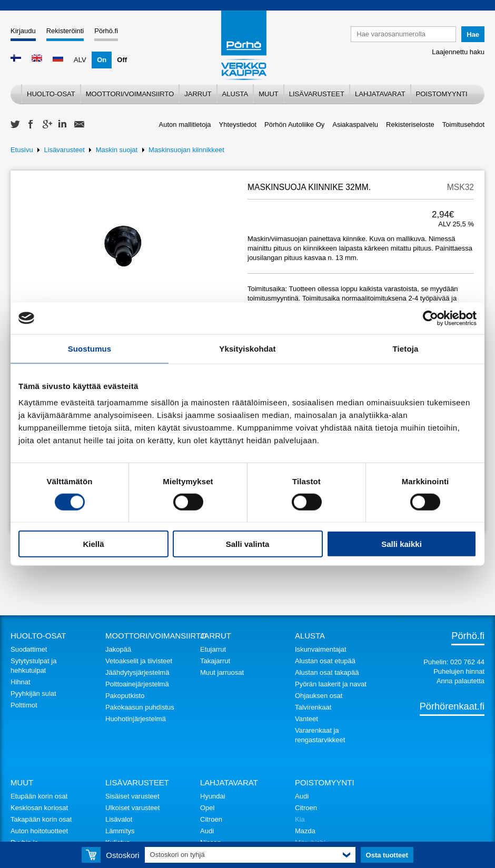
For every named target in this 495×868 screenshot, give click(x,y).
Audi (207, 831)
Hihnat (21, 682)
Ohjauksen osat (319, 696)
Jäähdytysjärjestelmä (137, 672)
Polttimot (24, 705)
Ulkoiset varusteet (132, 808)
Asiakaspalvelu (355, 124)
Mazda (305, 831)
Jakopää (118, 649)
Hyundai (213, 796)
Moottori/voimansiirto (130, 94)
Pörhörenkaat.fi (452, 706)
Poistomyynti (442, 94)
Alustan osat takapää (327, 672)
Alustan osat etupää (325, 661)
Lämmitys (120, 831)
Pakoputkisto (125, 696)
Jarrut (198, 94)
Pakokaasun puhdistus (140, 707)
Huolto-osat (51, 94)
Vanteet (306, 719)
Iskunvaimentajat (321, 649)
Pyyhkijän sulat (33, 694)
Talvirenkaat (313, 707)
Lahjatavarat (380, 94)
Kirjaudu (23, 31)
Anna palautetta (461, 681)
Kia (300, 819)
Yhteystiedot (238, 124)
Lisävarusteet (317, 94)
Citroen (211, 819)
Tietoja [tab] (406, 348)
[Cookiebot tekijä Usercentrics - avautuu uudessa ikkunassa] (430, 318)
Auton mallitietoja (185, 124)
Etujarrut (213, 649)
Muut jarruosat (222, 672)
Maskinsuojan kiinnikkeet (186, 150)
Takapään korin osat (41, 819)
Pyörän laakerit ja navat (331, 684)
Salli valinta (248, 544)
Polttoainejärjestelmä (137, 684)
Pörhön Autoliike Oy (294, 124)
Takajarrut (215, 661)
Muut (269, 94)
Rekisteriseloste (410, 124)
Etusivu (22, 150)
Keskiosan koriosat (39, 808)
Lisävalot (119, 819)
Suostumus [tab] (90, 348)
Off (122, 60)
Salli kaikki (402, 544)
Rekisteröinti (65, 31)
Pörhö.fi (106, 31)
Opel (207, 808)
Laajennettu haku (458, 52)
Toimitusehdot (463, 124)
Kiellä (93, 544)
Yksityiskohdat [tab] (247, 348)
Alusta (235, 94)
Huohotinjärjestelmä (136, 719)
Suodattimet (29, 649)
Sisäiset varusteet (132, 796)
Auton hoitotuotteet (39, 831)
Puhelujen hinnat (459, 671)
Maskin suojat (117, 150)
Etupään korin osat (39, 796)
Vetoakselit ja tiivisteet (139, 661)
